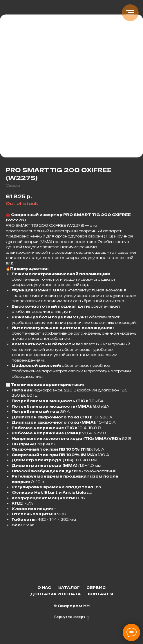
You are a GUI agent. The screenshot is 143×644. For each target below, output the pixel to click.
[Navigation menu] (130, 13)
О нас (44, 588)
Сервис (96, 588)
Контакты (101, 594)
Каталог (69, 588)
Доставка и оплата (56, 594)
